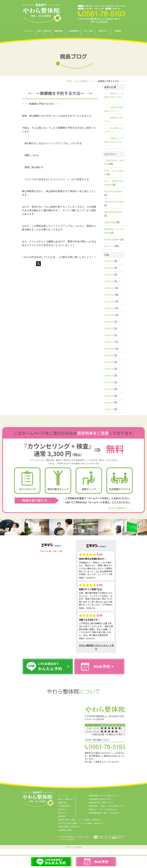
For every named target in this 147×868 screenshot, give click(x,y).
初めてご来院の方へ (44, 32)
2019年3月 (109, 396)
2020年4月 (109, 329)
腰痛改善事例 (110, 222)
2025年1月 (109, 281)
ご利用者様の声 (73, 31)
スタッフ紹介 (88, 31)
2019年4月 (109, 389)
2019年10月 (109, 349)
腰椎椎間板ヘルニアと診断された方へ (105, 796)
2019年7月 (109, 369)
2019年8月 (109, 362)
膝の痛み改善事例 (112, 240)
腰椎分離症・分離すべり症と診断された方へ (107, 806)
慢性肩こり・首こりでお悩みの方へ (104, 809)
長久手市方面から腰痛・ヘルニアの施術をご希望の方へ (81, 823)
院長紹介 (61, 809)
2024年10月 (109, 302)
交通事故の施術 (65, 830)
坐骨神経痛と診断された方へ (101, 799)
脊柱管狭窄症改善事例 (114, 202)
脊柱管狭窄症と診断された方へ (102, 803)
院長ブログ (103, 31)
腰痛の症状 (59, 31)
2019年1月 (109, 409)
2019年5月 (109, 382)
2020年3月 (109, 335)
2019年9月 (109, 356)
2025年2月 (109, 275)
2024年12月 (109, 288)
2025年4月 (109, 261)
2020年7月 (109, 322)
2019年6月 (109, 376)
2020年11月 (109, 308)
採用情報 (118, 31)
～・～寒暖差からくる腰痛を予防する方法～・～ (114, 142)
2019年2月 (109, 403)
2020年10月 (109, 315)
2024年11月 (109, 295)
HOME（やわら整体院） (77, 81)
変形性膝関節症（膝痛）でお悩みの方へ (105, 813)
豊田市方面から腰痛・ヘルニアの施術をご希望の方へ (80, 820)
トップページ (29, 31)
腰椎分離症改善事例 (113, 212)
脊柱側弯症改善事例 (113, 191)
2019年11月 (109, 342)
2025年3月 (109, 268)
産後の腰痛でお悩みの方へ (70, 827)
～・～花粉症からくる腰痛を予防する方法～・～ (114, 97)
